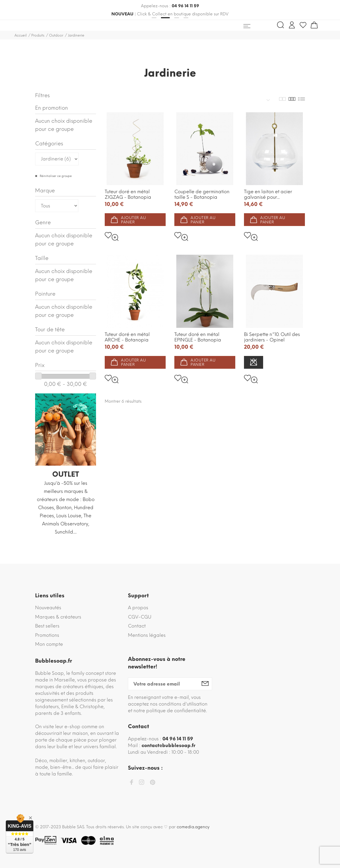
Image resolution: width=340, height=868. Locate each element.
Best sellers (47, 626)
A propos (138, 608)
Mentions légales (147, 635)
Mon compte (49, 644)
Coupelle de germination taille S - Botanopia (202, 194)
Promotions (47, 635)
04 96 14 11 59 (185, 6)
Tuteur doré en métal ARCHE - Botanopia (127, 337)
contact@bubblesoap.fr (168, 745)
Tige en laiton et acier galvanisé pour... (268, 194)
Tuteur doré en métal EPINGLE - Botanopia (198, 337)
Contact (137, 626)
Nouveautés (48, 608)
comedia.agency (193, 827)
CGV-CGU (140, 617)
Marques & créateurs (58, 617)
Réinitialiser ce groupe (55, 176)
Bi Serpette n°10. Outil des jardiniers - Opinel (272, 337)
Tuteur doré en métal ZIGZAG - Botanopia (128, 194)
